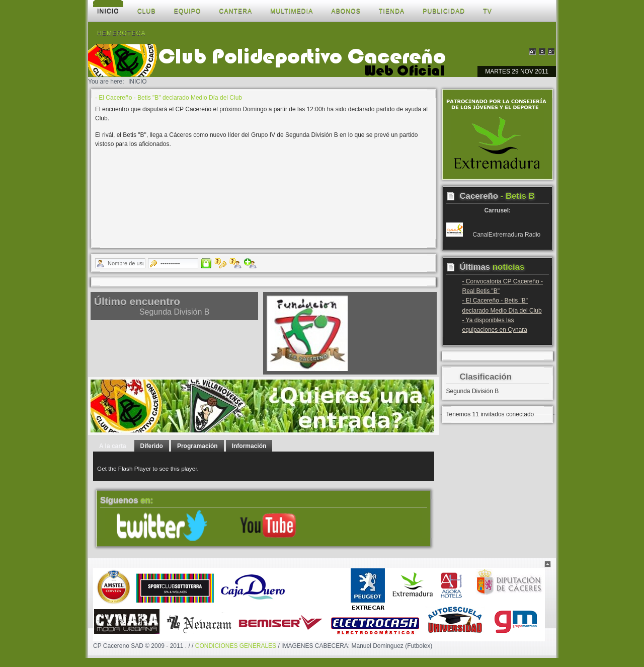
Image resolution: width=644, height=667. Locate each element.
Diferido (152, 446)
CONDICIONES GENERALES (236, 646)
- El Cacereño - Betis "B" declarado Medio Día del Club (169, 98)
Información (249, 446)
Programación (197, 446)
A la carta (113, 446)
